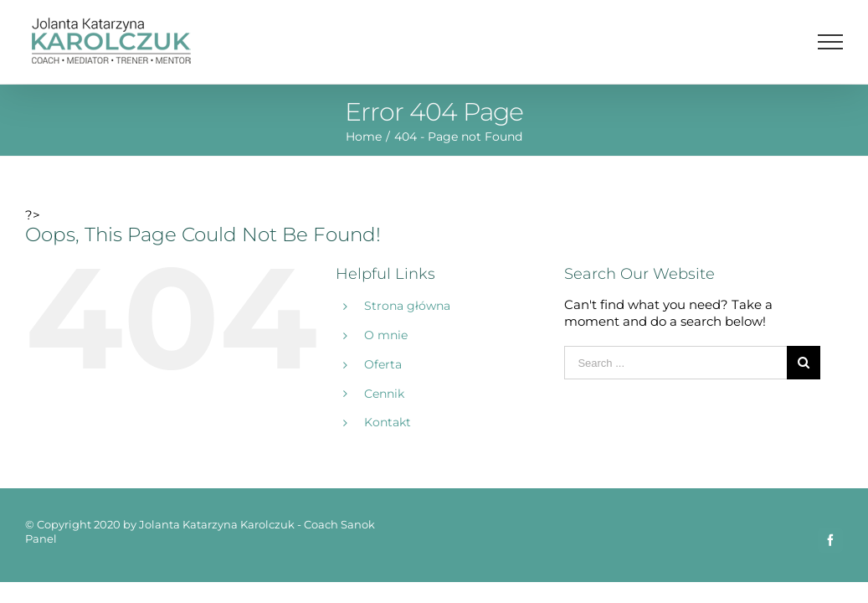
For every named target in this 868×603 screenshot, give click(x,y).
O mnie (386, 335)
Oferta (383, 364)
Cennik (384, 394)
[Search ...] (675, 363)
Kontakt (388, 422)
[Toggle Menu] (831, 42)
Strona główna (407, 306)
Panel (41, 539)
